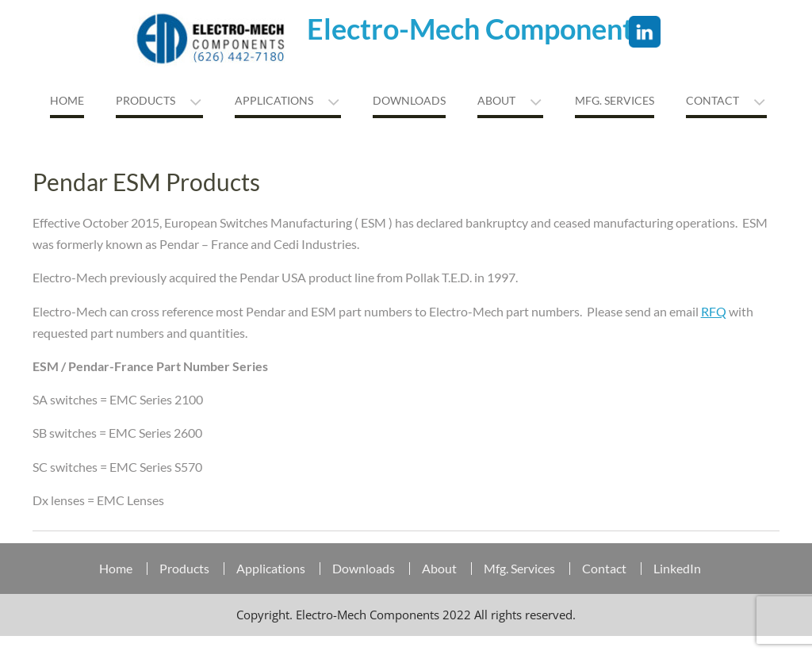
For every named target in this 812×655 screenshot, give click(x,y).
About (496, 100)
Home (67, 100)
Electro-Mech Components (477, 29)
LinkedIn (677, 569)
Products (146, 100)
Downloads (409, 100)
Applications (274, 100)
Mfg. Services (519, 569)
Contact (712, 100)
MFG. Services (615, 100)
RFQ (714, 311)
